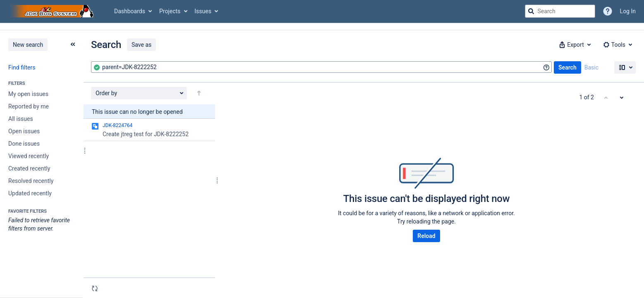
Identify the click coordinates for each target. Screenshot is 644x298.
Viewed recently (29, 156)
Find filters (22, 67)
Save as (141, 45)
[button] (574, 45)
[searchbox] (560, 11)
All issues (21, 119)
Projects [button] (170, 11)
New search (28, 45)
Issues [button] (203, 11)
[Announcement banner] (322, 27)
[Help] (608, 11)
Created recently (29, 168)
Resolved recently (31, 181)
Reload (426, 236)
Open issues (24, 131)
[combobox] (321, 67)
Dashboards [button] (130, 11)
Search (567, 67)
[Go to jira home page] (53, 11)
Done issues (24, 144)
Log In (628, 11)
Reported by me (29, 106)
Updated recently (30, 193)
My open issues (28, 94)
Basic (591, 67)
